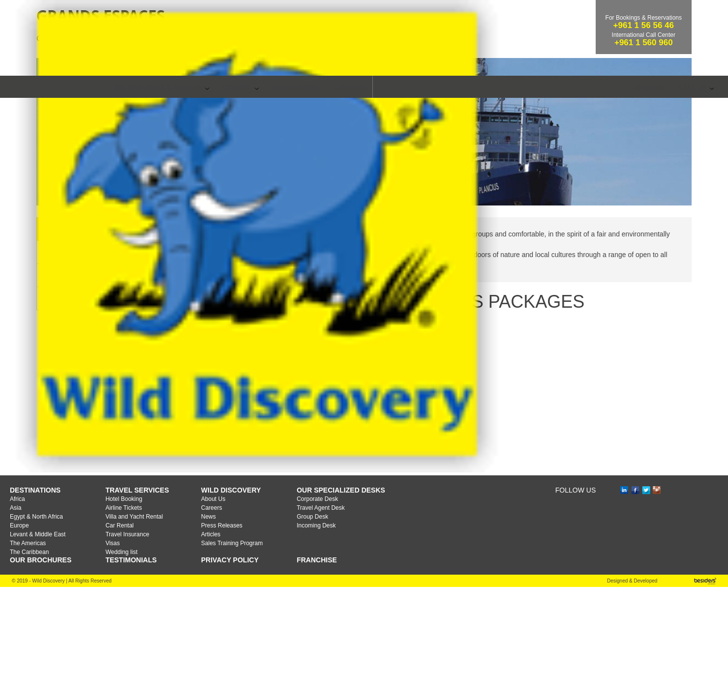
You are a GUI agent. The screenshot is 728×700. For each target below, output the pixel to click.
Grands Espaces (235, 151)
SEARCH (382, 87)
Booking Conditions (166, 389)
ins (654, 603)
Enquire (647, 87)
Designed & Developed (632, 694)
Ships (142, 365)
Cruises (123, 151)
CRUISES (241, 87)
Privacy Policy (230, 673)
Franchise (317, 673)
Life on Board (156, 412)
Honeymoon (296, 87)
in (626, 604)
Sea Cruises (172, 151)
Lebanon (349, 87)
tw (643, 603)
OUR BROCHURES (41, 673)
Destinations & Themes (162, 87)
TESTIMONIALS (131, 673)
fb (637, 604)
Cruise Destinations (167, 342)
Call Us (696, 87)
